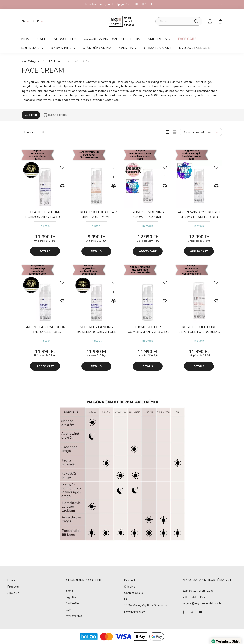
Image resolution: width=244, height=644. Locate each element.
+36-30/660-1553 (195, 597)
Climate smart (158, 48)
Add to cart (148, 251)
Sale (42, 39)
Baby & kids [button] (62, 48)
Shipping (130, 587)
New (25, 39)
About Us (13, 593)
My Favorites (74, 616)
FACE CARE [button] (188, 39)
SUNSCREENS (65, 39)
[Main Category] (30, 61)
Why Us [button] (127, 48)
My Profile (72, 604)
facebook (183, 612)
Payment (130, 581)
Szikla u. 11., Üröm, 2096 (198, 591)
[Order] (201, 132)
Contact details (134, 593)
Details (45, 251)
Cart (69, 610)
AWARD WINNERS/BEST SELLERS (112, 39)
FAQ (127, 600)
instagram (192, 612)
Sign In (70, 591)
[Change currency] (37, 21)
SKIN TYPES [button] (158, 39)
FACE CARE (56, 61)
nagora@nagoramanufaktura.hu (202, 603)
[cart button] (220, 21)
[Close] (221, 4)
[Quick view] (62, 176)
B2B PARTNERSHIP (195, 48)
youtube (200, 612)
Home (11, 581)
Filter (33, 115)
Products (13, 587)
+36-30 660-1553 (140, 4)
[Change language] (24, 21)
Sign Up (71, 597)
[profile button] (210, 21)
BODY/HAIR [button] (31, 48)
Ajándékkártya (97, 48)
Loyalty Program (135, 612)
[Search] (179, 21)
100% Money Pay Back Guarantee (145, 606)
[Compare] (62, 186)
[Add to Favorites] (62, 167)
